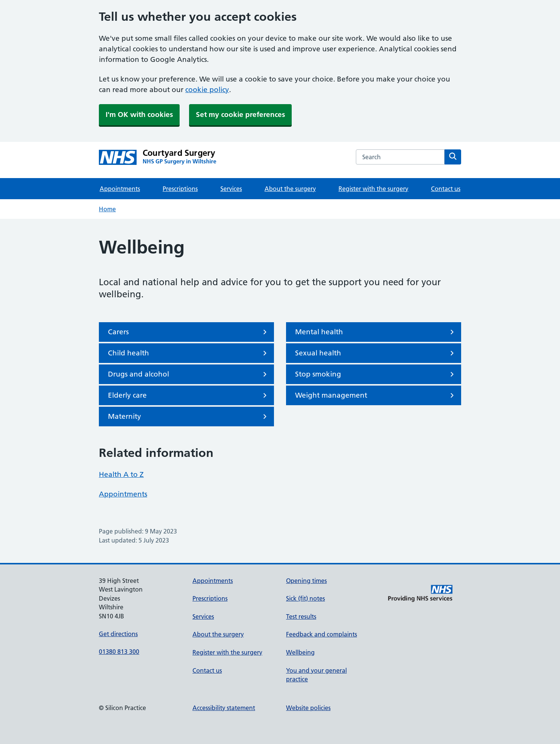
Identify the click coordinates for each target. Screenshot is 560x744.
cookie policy (207, 90)
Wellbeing (300, 652)
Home (107, 209)
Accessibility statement (224, 708)
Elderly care (189, 395)
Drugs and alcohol (189, 374)
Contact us (446, 189)
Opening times (306, 581)
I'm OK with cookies (139, 115)
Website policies (308, 708)
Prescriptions (180, 189)
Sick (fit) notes (305, 598)
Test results (301, 616)
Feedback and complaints (322, 634)
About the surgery (290, 189)
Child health (189, 353)
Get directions (118, 634)
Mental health (376, 332)
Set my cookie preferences (240, 115)
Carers (189, 332)
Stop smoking (376, 374)
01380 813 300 (119, 652)
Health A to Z (121, 474)
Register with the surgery (373, 189)
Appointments (120, 189)
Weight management (376, 395)
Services (231, 189)
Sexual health (376, 353)
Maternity (189, 417)
